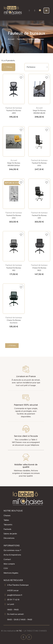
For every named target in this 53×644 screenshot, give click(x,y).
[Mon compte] (35, 11)
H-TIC (19, 631)
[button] (29, 11)
